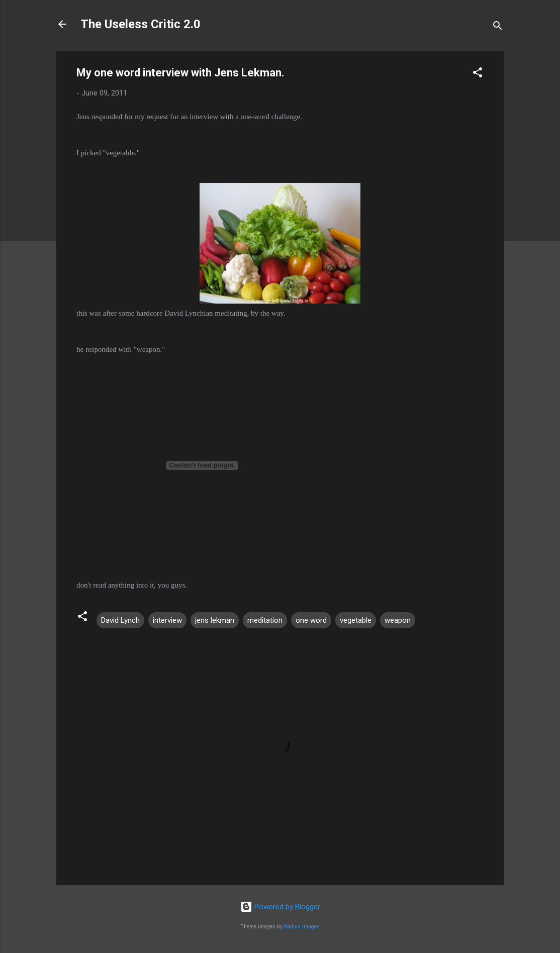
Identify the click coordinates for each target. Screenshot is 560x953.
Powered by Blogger (280, 907)
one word (311, 620)
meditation (265, 620)
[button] (478, 74)
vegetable (356, 620)
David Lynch (120, 620)
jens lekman (215, 620)
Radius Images (302, 927)
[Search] (498, 27)
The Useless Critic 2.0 (141, 24)
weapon (398, 620)
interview (167, 620)
